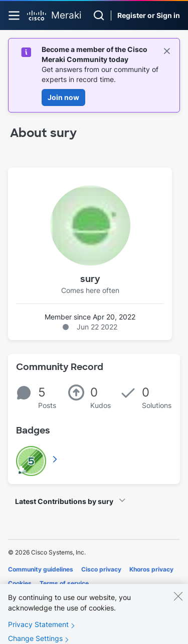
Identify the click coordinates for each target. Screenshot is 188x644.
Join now (63, 97)
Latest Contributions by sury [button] (64, 501)
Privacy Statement (38, 630)
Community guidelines (41, 569)
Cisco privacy (101, 569)
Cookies (20, 583)
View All (56, 459)
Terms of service (64, 583)
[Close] (178, 602)
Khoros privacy (151, 569)
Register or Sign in (149, 15)
